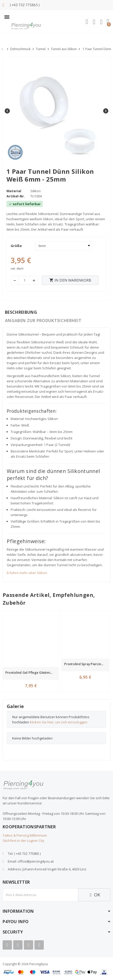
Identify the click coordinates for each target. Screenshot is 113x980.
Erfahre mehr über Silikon (27, 573)
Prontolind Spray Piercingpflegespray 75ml (86, 664)
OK (94, 895)
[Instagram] (29, 945)
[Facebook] (7, 945)
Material (14, 191)
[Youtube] (18, 945)
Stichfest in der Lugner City (23, 841)
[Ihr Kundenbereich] (94, 22)
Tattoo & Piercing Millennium (25, 835)
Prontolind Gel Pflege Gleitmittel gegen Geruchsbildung (31, 673)
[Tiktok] (39, 945)
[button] (7, 17)
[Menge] (24, 280)
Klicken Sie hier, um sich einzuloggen (59, 722)
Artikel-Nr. (16, 196)
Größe (16, 246)
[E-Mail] (40, 895)
